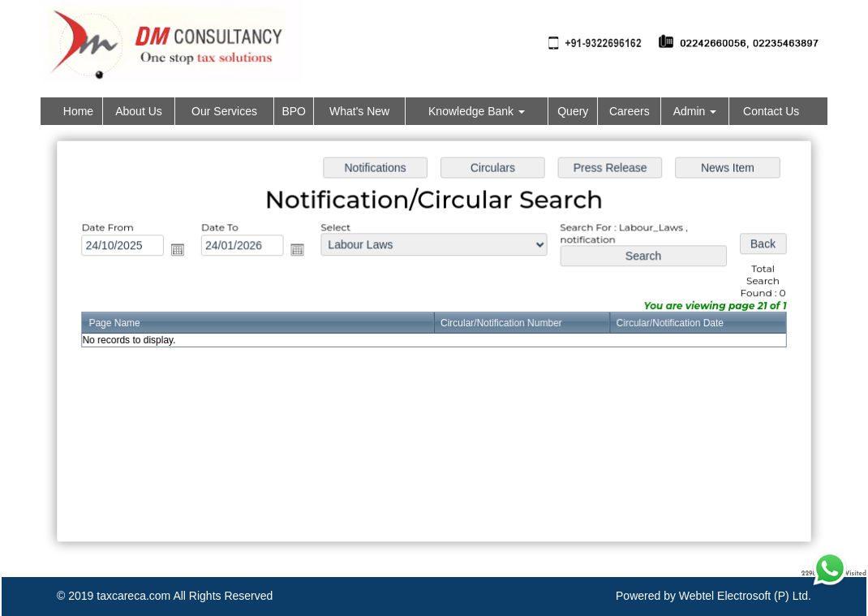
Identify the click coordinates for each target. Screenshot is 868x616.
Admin (695, 111)
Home (78, 111)
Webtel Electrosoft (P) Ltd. (745, 596)
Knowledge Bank (477, 111)
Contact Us (771, 111)
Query (573, 111)
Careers (630, 111)
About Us (139, 111)
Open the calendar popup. (183, 251)
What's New (359, 111)
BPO (294, 111)
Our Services (224, 111)
